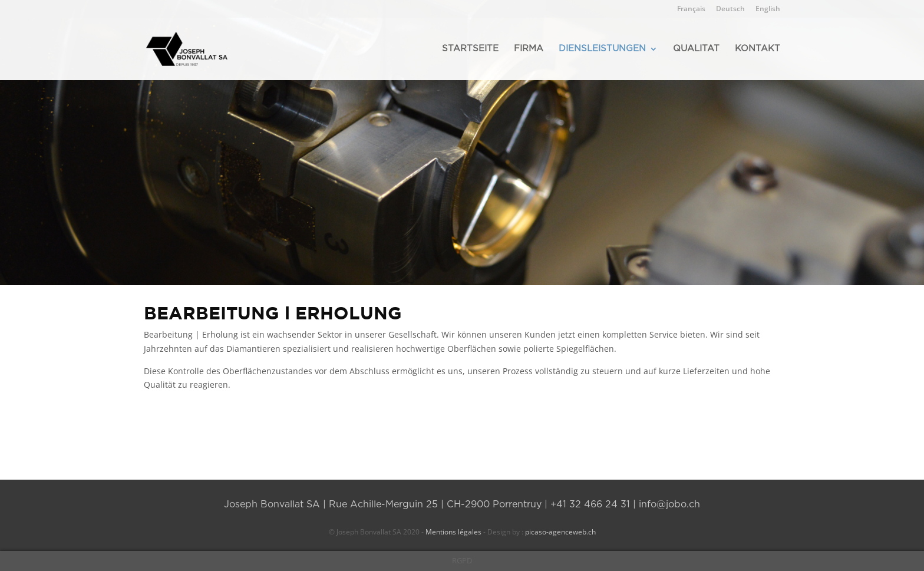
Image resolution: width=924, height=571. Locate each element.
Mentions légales (453, 532)
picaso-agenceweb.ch (560, 532)
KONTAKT (758, 49)
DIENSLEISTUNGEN (602, 49)
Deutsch (730, 9)
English (768, 9)
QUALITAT (696, 49)
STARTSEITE (470, 49)
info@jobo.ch (669, 504)
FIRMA (529, 49)
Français (691, 9)
